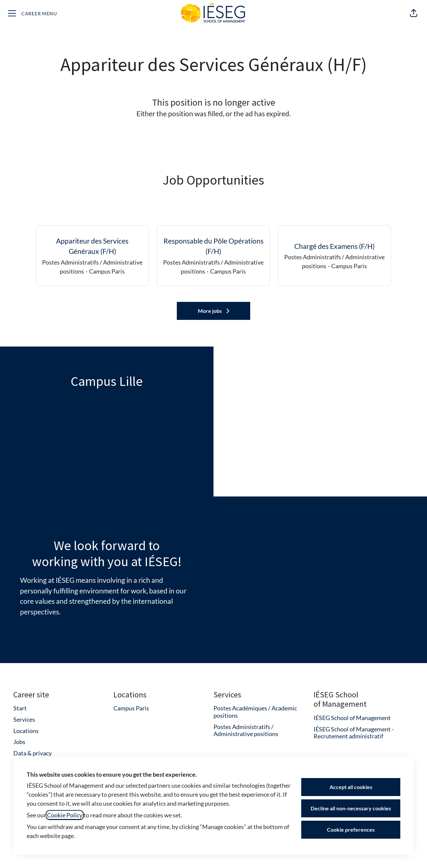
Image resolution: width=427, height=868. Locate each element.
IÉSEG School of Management (352, 718)
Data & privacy (33, 753)
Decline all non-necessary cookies (351, 808)
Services (24, 719)
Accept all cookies (351, 787)
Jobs (19, 742)
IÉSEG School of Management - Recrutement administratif (354, 733)
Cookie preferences (351, 830)
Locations (26, 731)
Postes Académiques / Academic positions (255, 712)
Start (20, 708)
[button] (414, 13)
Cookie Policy (65, 815)
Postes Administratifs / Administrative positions (246, 730)
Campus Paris (131, 708)
